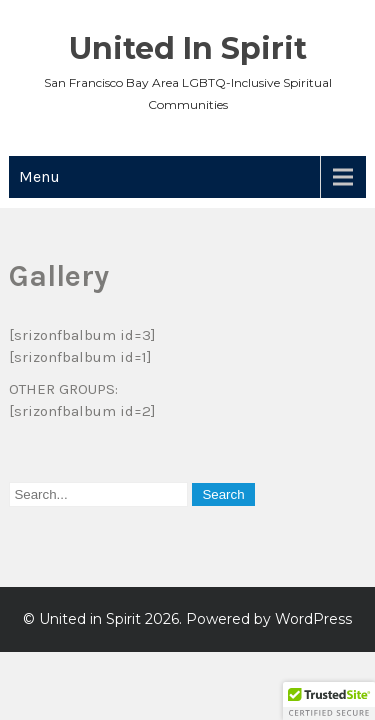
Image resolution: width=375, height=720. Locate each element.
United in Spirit (188, 48)
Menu (39, 176)
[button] (329, 701)
